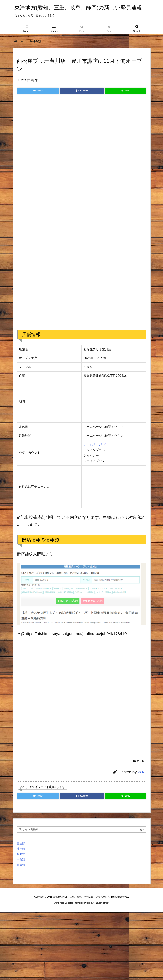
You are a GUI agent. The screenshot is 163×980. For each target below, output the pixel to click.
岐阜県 (21, 849)
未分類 (37, 41)
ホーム (22, 41)
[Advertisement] (82, 152)
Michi (141, 772)
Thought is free (101, 903)
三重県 (21, 843)
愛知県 (21, 854)
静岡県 (21, 865)
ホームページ (93, 444)
